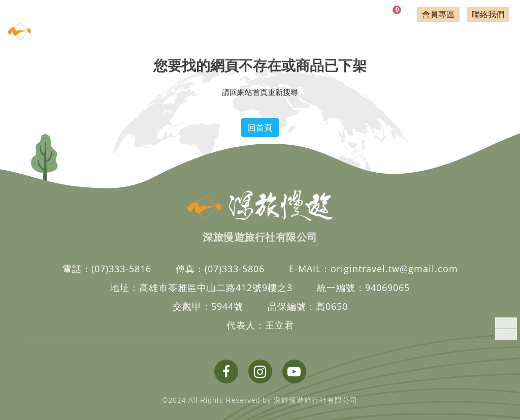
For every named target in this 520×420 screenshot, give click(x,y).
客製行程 (448, 41)
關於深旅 (493, 41)
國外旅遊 (194, 36)
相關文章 (403, 41)
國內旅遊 (141, 36)
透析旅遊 (248, 36)
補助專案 (355, 36)
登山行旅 (301, 36)
